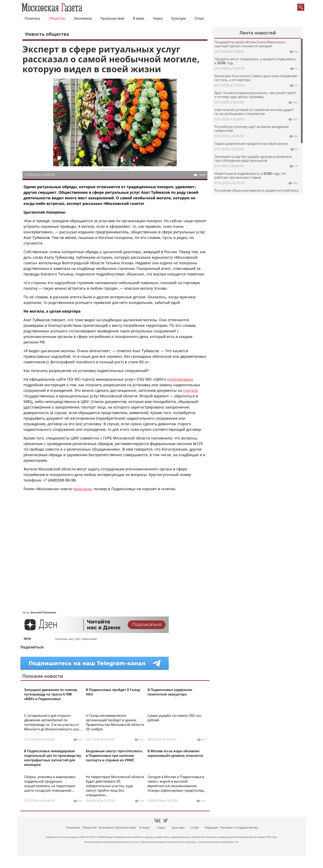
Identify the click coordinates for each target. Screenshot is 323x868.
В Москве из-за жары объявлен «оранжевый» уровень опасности (175, 753)
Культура (179, 19)
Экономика (83, 19)
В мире (139, 19)
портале (191, 391)
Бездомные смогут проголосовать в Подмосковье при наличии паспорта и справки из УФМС (114, 756)
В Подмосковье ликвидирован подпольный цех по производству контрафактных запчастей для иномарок (53, 758)
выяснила (83, 489)
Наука (158, 19)
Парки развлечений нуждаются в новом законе (251, 144)
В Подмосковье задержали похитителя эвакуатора (170, 692)
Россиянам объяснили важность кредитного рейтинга (256, 191)
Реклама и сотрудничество (239, 828)
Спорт (200, 19)
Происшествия (112, 19)
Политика (32, 19)
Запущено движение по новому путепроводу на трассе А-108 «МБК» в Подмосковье (51, 694)
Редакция (211, 828)
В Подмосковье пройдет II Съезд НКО (113, 692)
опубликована (180, 379)
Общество (57, 19)
